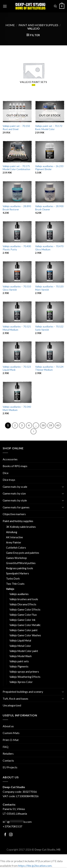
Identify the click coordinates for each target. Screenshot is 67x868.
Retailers (8, 753)
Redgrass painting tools (20, 568)
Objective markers (14, 514)
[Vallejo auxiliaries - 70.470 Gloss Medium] (50, 232)
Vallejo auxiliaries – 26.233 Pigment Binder (49, 168)
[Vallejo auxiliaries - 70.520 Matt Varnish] (50, 272)
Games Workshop (16, 558)
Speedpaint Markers (18, 573)
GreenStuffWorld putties (21, 563)
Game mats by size (14, 493)
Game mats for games (16, 507)
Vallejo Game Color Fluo (23, 615)
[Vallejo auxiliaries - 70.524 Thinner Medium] (50, 352)
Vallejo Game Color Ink (22, 620)
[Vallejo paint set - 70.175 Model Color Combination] (17, 152)
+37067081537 (12, 826)
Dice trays (9, 480)
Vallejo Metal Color (20, 646)
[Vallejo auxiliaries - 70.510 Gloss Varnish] (17, 272)
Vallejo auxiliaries (19, 594)
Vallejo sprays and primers (24, 672)
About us (8, 726)
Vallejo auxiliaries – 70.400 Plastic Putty (17, 248)
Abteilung (12, 532)
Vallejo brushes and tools (24, 599)
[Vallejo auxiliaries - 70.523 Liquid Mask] (17, 352)
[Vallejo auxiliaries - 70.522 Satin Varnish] (50, 312)
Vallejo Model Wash (21, 656)
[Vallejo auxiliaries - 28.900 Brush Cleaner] (50, 192)
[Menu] (5, 6)
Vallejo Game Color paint (23, 630)
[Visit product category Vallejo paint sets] (33, 73)
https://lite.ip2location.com (35, 866)
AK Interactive (14, 537)
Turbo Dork (13, 579)
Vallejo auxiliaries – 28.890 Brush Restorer (17, 208)
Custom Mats (11, 733)
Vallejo (10, 589)
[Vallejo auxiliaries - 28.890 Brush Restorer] (17, 192)
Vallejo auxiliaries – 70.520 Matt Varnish (49, 288)
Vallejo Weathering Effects (25, 677)
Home (10, 25)
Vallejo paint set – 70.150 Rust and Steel (16, 128)
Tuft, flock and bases (15, 699)
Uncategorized (12, 705)
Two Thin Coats (15, 584)
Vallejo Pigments (19, 666)
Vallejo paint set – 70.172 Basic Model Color (49, 128)
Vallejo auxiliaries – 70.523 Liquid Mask (17, 368)
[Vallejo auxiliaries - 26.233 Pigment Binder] (50, 152)
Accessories (10, 459)
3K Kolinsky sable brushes (21, 527)
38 (43, 425)
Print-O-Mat (11, 740)
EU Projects (10, 767)
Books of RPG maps (15, 466)
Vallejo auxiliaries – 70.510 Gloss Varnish (17, 288)
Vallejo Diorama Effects (23, 604)
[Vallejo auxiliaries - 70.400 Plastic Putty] (17, 232)
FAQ (6, 747)
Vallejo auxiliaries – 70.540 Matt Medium (17, 408)
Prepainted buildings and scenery (23, 692)
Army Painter (14, 542)
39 (51, 425)
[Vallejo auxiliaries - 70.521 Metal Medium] (17, 312)
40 (58, 425)
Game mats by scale (15, 487)
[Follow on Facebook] (5, 835)
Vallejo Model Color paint (24, 651)
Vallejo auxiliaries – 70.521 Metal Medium (17, 328)
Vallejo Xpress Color (21, 682)
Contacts (8, 760)
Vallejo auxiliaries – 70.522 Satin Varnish (49, 328)
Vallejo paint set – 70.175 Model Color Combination (16, 168)
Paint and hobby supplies (38, 25)
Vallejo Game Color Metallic (25, 625)
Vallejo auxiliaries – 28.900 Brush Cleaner (49, 208)
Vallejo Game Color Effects (25, 610)
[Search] (55, 6)
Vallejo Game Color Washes (25, 635)
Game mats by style (15, 500)
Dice (6, 473)
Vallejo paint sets (19, 661)
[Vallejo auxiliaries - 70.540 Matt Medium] (17, 392)
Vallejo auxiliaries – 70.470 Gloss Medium (49, 248)
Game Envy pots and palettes (23, 553)
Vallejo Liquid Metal (20, 641)
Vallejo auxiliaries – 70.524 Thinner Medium (49, 368)
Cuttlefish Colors (16, 548)
